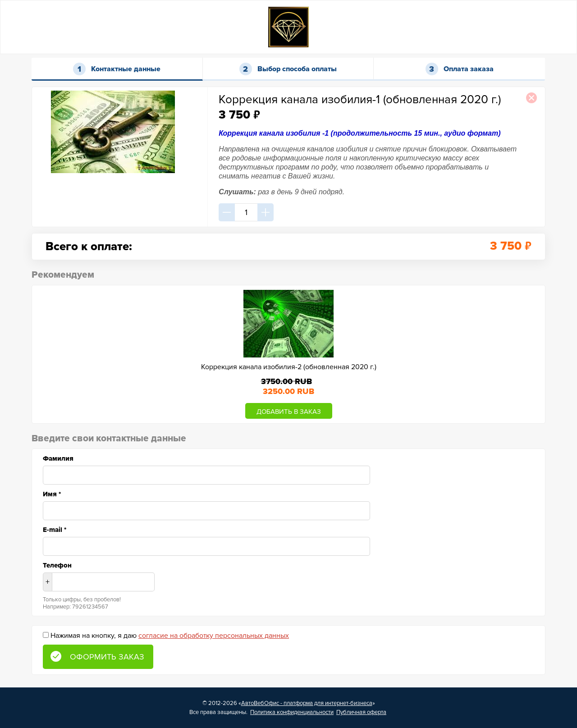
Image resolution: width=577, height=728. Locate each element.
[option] (288, 354)
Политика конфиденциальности (292, 712)
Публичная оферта (361, 712)
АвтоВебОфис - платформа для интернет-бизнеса (307, 703)
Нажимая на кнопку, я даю (170, 636)
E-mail (55, 530)
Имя (52, 494)
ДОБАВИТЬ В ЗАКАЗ (289, 412)
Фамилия (58, 458)
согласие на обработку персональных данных (214, 636)
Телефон (57, 565)
